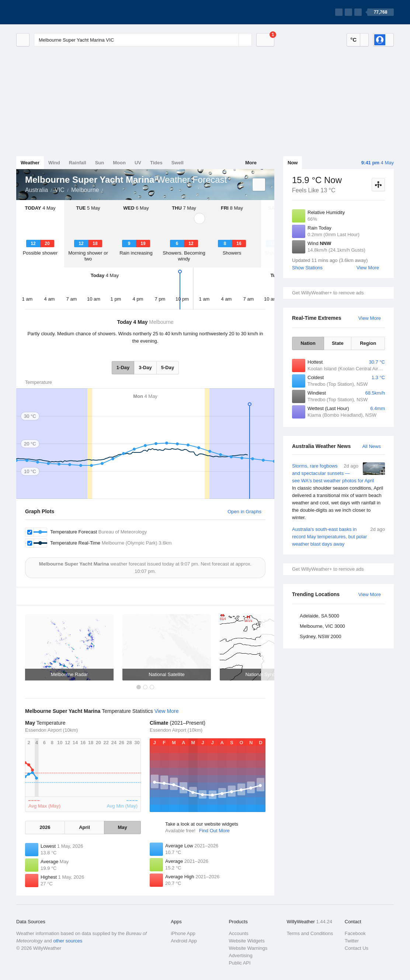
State (338, 343)
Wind (54, 163)
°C (353, 40)
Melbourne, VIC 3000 (322, 626)
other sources (68, 941)
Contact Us (357, 948)
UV (138, 163)
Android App (184, 941)
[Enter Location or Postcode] (143, 40)
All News (371, 446)
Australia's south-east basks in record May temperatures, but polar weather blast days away (338, 536)
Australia (37, 190)
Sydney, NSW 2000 (320, 636)
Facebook (355, 933)
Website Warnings (248, 948)
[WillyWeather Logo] (51, 12)
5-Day (168, 367)
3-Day (145, 367)
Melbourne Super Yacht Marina (107, 189)
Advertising (240, 955)
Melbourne (85, 190)
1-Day (123, 367)
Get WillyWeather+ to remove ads (328, 293)
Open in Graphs (244, 512)
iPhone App (183, 933)
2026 (45, 827)
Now (293, 163)
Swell (178, 163)
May (122, 827)
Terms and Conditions (310, 933)
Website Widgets (246, 941)
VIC (60, 190)
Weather (30, 163)
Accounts (238, 933)
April (84, 827)
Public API (239, 963)
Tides (156, 163)
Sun (100, 163)
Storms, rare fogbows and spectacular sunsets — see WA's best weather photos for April (338, 492)
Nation (308, 343)
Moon (119, 163)
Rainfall (78, 163)
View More (368, 268)
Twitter (352, 941)
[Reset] (232, 40)
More (251, 163)
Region (368, 343)
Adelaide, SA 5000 (319, 616)
